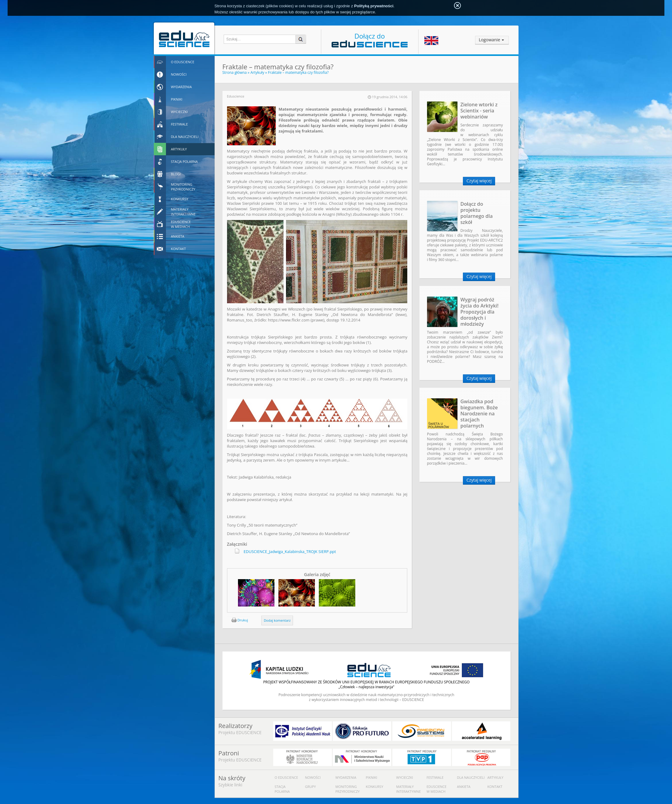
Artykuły (257, 72)
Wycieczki (405, 777)
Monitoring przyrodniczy (348, 789)
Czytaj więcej (479, 181)
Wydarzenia (346, 777)
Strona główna (235, 72)
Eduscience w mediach (437, 789)
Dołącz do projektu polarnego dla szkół (477, 213)
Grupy (311, 787)
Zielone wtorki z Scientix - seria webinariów (479, 111)
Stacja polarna (282, 789)
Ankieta (464, 787)
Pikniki (372, 777)
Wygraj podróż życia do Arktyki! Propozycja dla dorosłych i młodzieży (480, 312)
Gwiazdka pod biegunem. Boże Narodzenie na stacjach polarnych (479, 414)
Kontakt (495, 787)
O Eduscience (286, 777)
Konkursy (375, 787)
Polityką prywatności (374, 6)
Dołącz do (370, 39)
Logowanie (489, 40)
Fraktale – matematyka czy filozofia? (298, 72)
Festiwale (435, 777)
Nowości (313, 777)
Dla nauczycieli (471, 777)
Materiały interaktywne (409, 789)
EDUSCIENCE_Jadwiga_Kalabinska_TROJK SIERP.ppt (290, 551)
